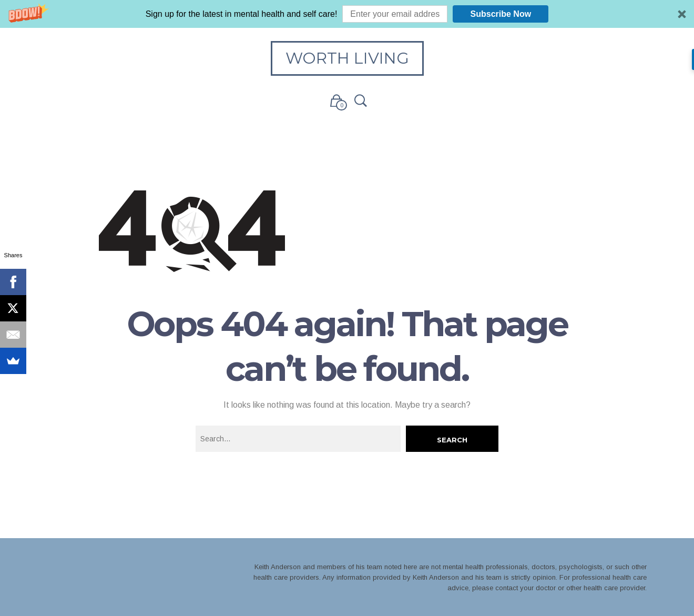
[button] (347, 14)
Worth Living (347, 58)
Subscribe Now (501, 14)
